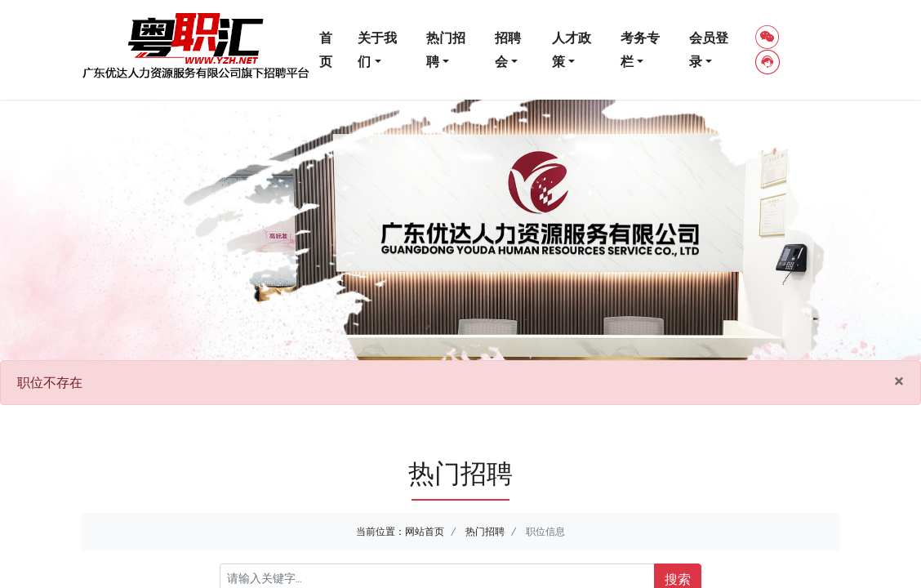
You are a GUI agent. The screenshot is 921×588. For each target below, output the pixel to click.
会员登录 (709, 49)
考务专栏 (640, 49)
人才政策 (572, 49)
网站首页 (425, 531)
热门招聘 (446, 49)
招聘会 (508, 49)
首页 (326, 49)
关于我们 (377, 49)
